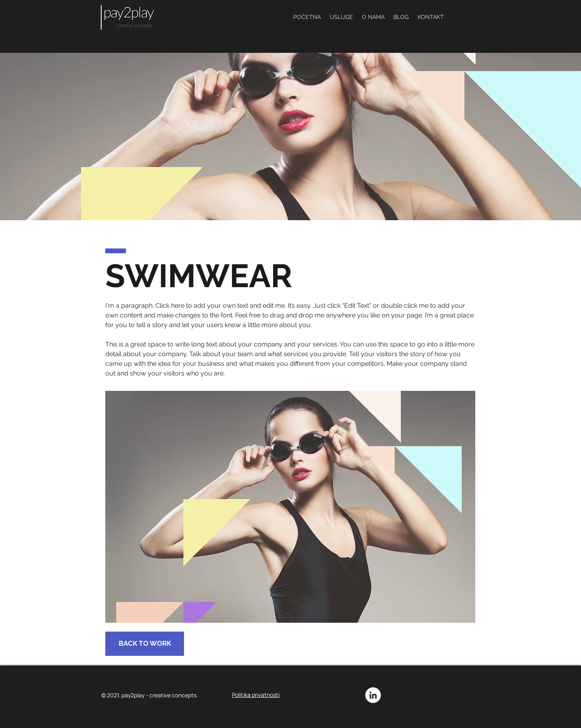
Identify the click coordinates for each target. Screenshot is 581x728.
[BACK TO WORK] (145, 644)
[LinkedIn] (373, 695)
